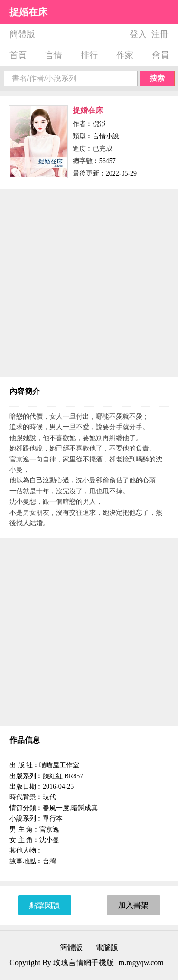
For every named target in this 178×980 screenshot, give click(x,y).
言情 (54, 55)
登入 (138, 34)
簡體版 (22, 34)
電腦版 (107, 947)
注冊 (160, 34)
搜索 (157, 78)
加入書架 (133, 905)
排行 (89, 55)
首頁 (18, 55)
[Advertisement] (89, 283)
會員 (160, 55)
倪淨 (99, 124)
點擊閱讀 (45, 905)
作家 (125, 55)
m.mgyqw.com (141, 963)
